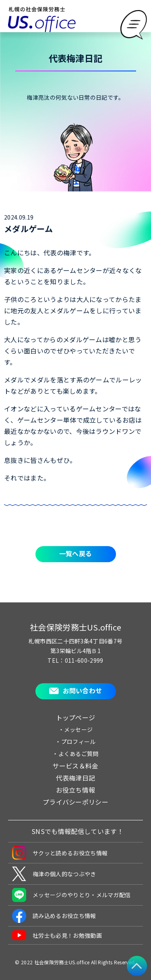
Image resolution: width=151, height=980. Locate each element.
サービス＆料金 (75, 766)
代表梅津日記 (76, 778)
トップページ (76, 717)
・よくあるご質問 (75, 754)
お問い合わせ (83, 690)
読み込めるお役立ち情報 (54, 916)
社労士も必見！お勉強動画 (57, 935)
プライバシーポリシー (75, 802)
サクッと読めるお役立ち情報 (60, 853)
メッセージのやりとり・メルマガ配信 (71, 895)
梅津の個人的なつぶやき (54, 874)
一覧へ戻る (76, 553)
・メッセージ (76, 729)
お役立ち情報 (76, 790)
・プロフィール (75, 742)
